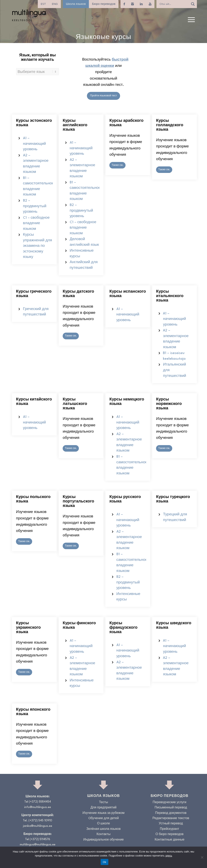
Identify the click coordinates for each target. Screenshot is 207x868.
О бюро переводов (169, 834)
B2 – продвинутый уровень (35, 206)
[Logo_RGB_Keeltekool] (29, 15)
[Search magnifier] (193, 4)
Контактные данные (170, 840)
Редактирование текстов (171, 818)
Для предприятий (104, 808)
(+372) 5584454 (40, 802)
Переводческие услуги (169, 802)
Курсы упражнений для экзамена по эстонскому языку (38, 246)
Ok (104, 862)
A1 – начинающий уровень (34, 144)
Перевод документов (171, 813)
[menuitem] (43, 4)
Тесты (104, 802)
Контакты (103, 834)
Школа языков (76, 4)
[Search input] (174, 4)
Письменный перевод (171, 808)
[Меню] (191, 20)
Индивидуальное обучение (103, 840)
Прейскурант (170, 829)
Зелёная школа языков (103, 829)
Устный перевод (171, 824)
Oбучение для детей (104, 818)
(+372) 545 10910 (40, 821)
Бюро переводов (104, 4)
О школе (103, 824)
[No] (202, 857)
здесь (169, 856)
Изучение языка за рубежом (103, 813)
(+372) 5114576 (40, 839)
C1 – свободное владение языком (36, 223)
